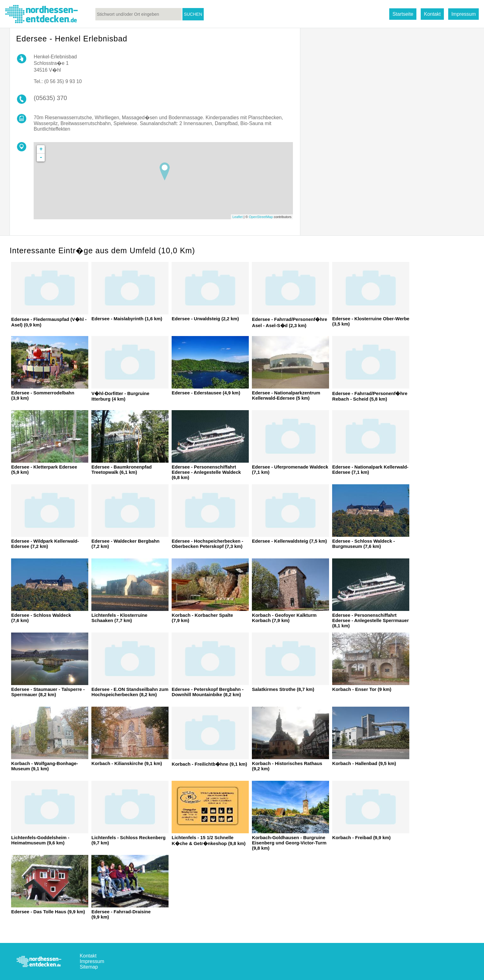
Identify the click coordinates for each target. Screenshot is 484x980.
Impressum (463, 14)
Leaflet (238, 217)
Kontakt (432, 14)
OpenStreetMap (261, 217)
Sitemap (89, 967)
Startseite (403, 14)
